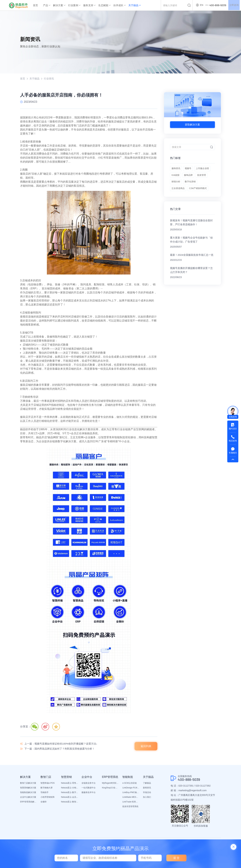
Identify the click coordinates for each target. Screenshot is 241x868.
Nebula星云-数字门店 (70, 794)
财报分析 (206, 187)
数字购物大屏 (47, 789)
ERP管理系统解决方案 (29, 803)
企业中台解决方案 (28, 798)
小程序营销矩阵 (48, 798)
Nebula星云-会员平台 (70, 798)
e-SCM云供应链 (129, 784)
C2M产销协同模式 (181, 204)
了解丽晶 (147, 784)
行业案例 (73, 5)
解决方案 (58, 5)
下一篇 (62, 750)
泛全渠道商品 (196, 195)
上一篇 (63, 744)
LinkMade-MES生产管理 (131, 798)
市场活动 (147, 794)
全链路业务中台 (89, 784)
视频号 (190, 170)
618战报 (195, 178)
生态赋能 (103, 5)
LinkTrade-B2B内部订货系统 (131, 803)
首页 (35, 5)
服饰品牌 (176, 187)
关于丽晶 (133, 5)
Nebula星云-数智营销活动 (70, 803)
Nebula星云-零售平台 (70, 784)
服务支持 (88, 5)
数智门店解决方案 (28, 784)
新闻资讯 (147, 789)
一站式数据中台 (89, 789)
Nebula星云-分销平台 (70, 789)
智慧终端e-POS (48, 784)
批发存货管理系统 (130, 808)
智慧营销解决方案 (28, 789)
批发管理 (191, 187)
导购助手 (45, 794)
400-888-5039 (191, 781)
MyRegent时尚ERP (110, 784)
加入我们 (147, 798)
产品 (46, 5)
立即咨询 (233, 5)
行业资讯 (50, 79)
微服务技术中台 (89, 794)
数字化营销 (177, 195)
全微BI (43, 803)
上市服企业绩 (179, 178)
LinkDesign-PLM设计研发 (131, 789)
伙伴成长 (118, 5)
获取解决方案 (192, 125)
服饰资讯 (176, 170)
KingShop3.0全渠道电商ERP (110, 789)
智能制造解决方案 (28, 794)
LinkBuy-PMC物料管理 (131, 794)
